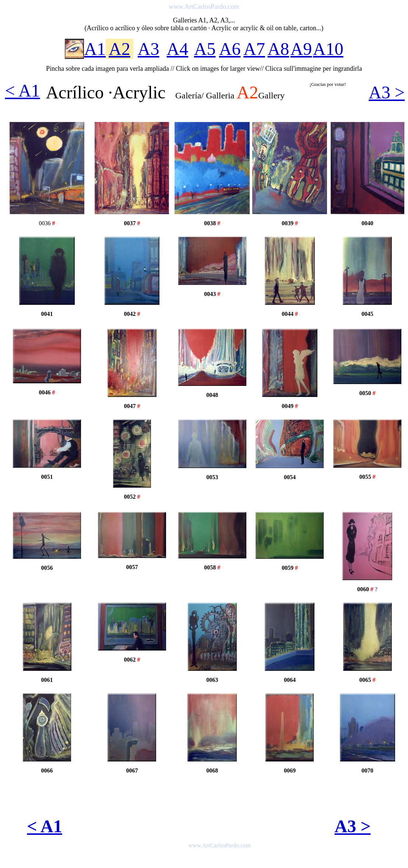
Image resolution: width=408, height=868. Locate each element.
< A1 (22, 90)
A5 (205, 49)
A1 (95, 49)
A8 (279, 49)
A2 (119, 49)
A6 (230, 49)
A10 (328, 49)
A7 (254, 49)
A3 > (387, 92)
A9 (301, 49)
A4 (178, 49)
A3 (149, 49)
